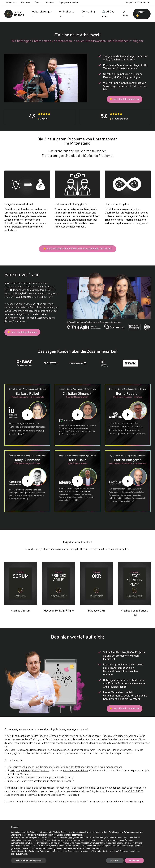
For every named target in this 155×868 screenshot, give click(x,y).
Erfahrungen (137, 803)
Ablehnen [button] (115, 860)
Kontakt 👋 (140, 14)
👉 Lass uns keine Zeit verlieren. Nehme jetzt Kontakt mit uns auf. (78, 249)
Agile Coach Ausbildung (75, 772)
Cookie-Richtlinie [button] (64, 835)
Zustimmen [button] (134, 860)
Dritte (70, 838)
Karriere (50, 3)
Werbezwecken (18, 843)
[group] (27, 416)
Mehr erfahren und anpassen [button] (29, 860)
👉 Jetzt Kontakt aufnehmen (125, 99)
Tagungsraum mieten (68, 3)
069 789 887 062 (142, 3)
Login (126, 14)
